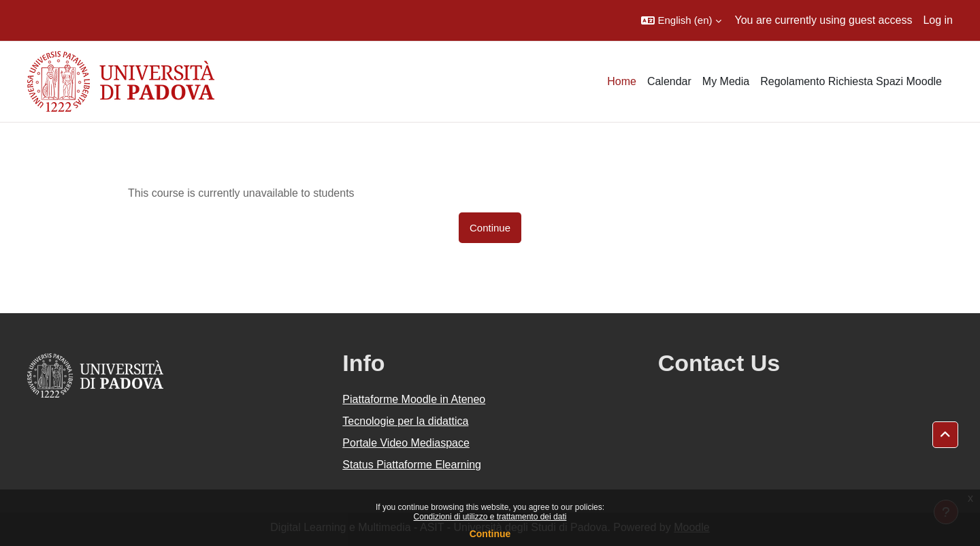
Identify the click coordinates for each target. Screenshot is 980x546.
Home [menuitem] (622, 81)
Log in (938, 20)
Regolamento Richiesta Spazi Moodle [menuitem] (851, 81)
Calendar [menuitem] (669, 81)
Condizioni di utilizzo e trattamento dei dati (490, 517)
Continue (490, 534)
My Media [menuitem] (726, 81)
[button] (681, 20)
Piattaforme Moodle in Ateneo (414, 399)
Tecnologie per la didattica (405, 421)
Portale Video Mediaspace (406, 443)
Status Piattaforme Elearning (412, 465)
